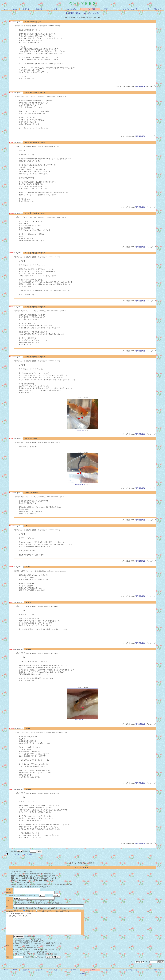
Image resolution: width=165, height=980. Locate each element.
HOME (6, 9)
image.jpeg (82, 429)
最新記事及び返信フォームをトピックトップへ (83, 13)
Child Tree (82, 978)
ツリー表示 (53, 9)
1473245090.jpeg (82, 483)
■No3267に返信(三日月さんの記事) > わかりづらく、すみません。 (48, 926)
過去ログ (157, 9)
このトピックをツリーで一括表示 (19, 854)
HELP (15, 9)
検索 (148, 9)
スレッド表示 (71, 9)
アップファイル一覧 (130, 9)
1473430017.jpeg (82, 719)
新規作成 (26, 9)
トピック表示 (90, 9)
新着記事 (39, 9)
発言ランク (108, 9)
